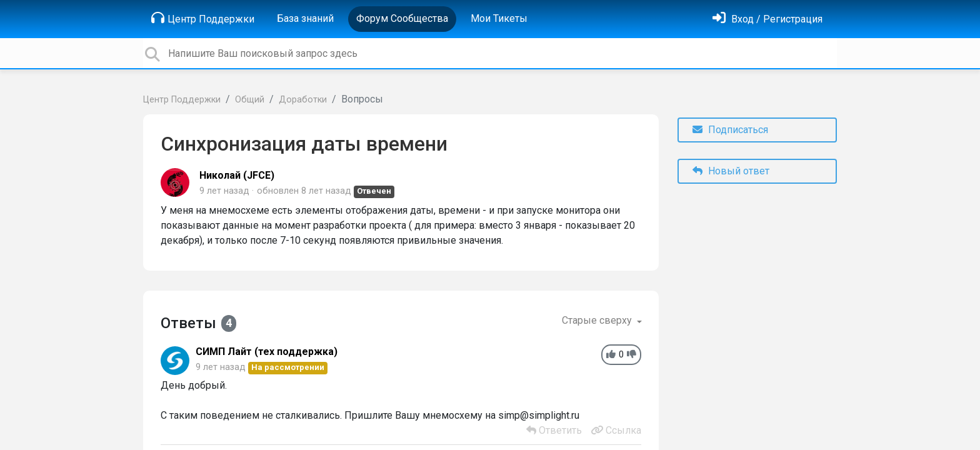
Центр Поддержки (203, 18)
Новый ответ (731, 171)
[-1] (632, 355)
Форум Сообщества (402, 18)
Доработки (303, 100)
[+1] (611, 355)
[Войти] (767, 19)
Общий (250, 100)
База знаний (305, 18)
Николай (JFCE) (237, 175)
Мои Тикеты (499, 18)
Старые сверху (598, 320)
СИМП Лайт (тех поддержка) (267, 352)
